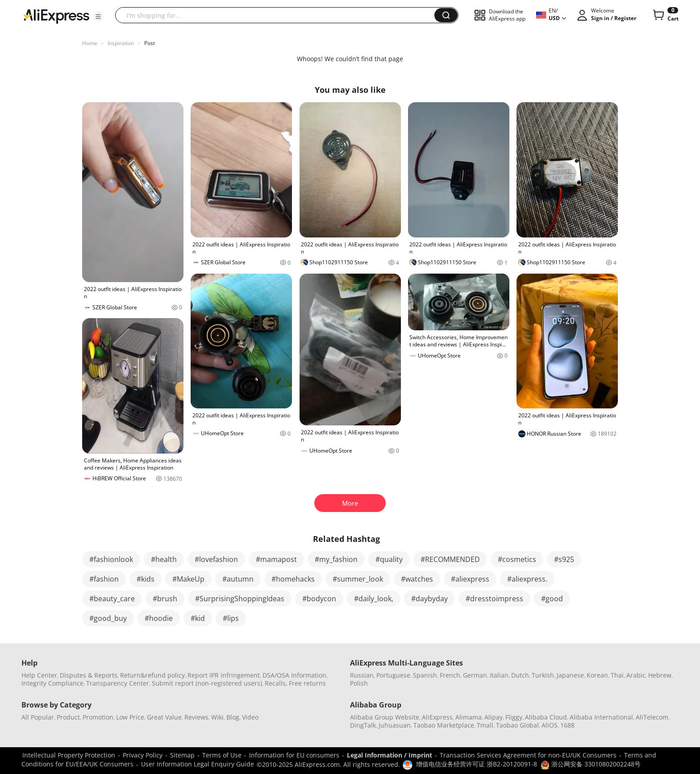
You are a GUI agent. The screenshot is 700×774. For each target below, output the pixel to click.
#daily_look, (374, 599)
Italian (499, 675)
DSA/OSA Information (294, 675)
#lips (231, 618)
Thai (617, 675)
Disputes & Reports (89, 675)
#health (164, 559)
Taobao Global (517, 725)
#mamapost (276, 559)
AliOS (550, 725)
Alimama (469, 717)
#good (552, 599)
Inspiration (121, 43)
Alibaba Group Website (385, 717)
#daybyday (429, 599)
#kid (198, 618)
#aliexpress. (527, 579)
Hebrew (660, 675)
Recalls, (276, 683)
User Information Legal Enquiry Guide (198, 764)
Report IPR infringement (224, 675)
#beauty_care (112, 599)
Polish (359, 683)
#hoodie (159, 618)
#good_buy (108, 618)
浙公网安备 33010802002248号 (591, 764)
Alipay (494, 717)
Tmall (485, 725)
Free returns (307, 683)
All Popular (38, 717)
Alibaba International (601, 717)
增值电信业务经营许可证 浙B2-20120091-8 (477, 764)
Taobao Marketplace (444, 725)
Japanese (570, 675)
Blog (233, 717)
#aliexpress (470, 579)
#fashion (104, 579)
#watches (417, 579)
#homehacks (293, 579)
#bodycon (319, 599)
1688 (567, 725)
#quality (389, 559)
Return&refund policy (152, 675)
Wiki (217, 717)
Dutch (520, 675)
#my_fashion (336, 559)
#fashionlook (111, 559)
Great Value (164, 717)
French (450, 675)
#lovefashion (216, 559)
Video (250, 717)
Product (68, 717)
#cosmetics (517, 559)
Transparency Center (118, 683)
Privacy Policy (143, 755)
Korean (597, 675)
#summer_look (358, 579)
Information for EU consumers (294, 755)
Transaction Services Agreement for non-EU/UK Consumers (528, 755)
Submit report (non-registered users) (207, 683)
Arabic (636, 675)
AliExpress (437, 717)
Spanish (425, 675)
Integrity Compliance (52, 683)
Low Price (130, 717)
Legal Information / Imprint (390, 755)
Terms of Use (222, 755)
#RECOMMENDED (450, 559)
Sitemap (182, 755)
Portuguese (393, 675)
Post (150, 43)
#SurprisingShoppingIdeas (240, 599)
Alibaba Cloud (546, 717)
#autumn (238, 579)
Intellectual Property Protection (69, 755)
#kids (146, 579)
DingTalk (363, 725)
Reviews (196, 717)
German (475, 675)
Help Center (39, 675)
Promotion (98, 717)
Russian (362, 675)
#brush (165, 599)
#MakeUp (188, 579)
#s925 (564, 559)
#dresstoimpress (494, 599)
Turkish (543, 675)
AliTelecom (652, 717)
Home (90, 43)
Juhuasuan (395, 725)
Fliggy (514, 717)
